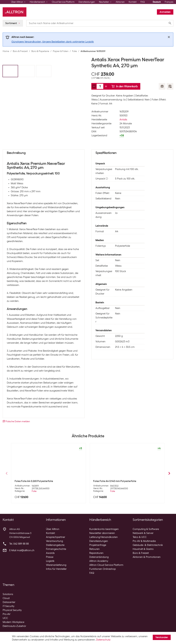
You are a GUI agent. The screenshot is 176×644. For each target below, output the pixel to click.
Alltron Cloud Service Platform (106, 565)
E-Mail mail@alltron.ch (22, 550)
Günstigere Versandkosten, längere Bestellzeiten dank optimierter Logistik (53, 42)
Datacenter (9, 602)
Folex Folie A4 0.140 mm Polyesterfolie (115, 481)
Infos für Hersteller (56, 569)
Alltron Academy (99, 561)
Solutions (8, 594)
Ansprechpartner (56, 537)
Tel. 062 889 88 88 (19, 544)
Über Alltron (53, 529)
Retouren (94, 549)
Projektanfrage (98, 545)
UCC (5, 618)
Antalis (123, 120)
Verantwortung (54, 541)
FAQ (143, 2)
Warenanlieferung (56, 565)
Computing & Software (146, 529)
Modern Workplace (13, 622)
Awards (50, 553)
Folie (74, 51)
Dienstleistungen (87, 2)
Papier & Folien (61, 51)
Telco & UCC (140, 537)
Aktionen (120, 2)
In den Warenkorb (125, 86)
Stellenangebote (55, 545)
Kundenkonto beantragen (104, 529)
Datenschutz (103, 640)
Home (6, 51)
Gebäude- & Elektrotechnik (148, 545)
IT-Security (9, 606)
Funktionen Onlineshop (103, 569)
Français (169, 2)
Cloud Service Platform (63, 2)
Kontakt (133, 2)
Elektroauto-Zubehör (14, 626)
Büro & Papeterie (40, 51)
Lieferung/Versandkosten (104, 537)
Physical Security (12, 610)
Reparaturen (96, 553)
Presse (50, 557)
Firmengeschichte (56, 549)
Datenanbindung (99, 557)
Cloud (6, 598)
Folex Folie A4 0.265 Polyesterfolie (34, 481)
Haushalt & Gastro (143, 549)
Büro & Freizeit (20, 51)
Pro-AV (6, 614)
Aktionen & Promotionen (147, 557)
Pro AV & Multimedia (144, 541)
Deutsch (157, 2)
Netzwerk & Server (143, 533)
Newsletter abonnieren (102, 533)
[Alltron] (15, 12)
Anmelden (165, 12)
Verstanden (162, 637)
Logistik (50, 561)
